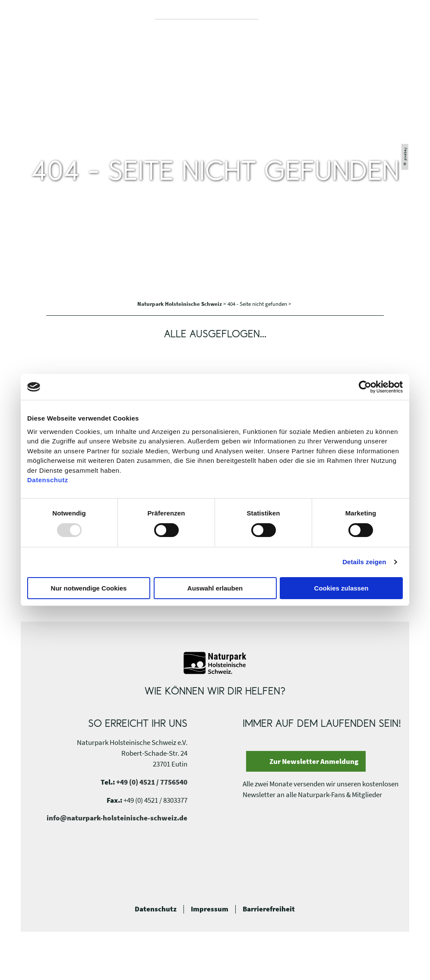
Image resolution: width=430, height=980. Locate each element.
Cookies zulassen (341, 588)
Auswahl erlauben (215, 588)
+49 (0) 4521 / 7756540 (152, 782)
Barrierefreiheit (269, 909)
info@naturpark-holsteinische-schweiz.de (117, 818)
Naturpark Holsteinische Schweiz (180, 304)
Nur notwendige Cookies (89, 588)
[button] (397, 20)
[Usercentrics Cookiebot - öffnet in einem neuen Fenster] (365, 387)
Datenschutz (156, 909)
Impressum (210, 909)
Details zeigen (364, 562)
